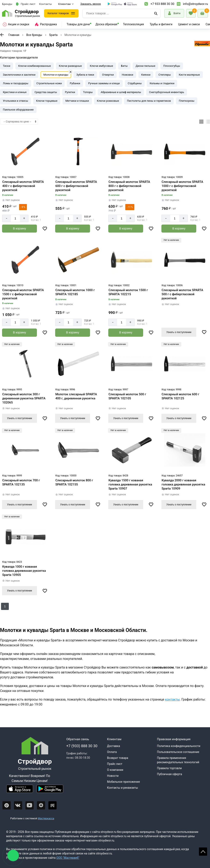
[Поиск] (156, 13)
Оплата (112, 752)
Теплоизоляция (134, 24)
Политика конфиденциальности (179, 746)
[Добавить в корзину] (19, 229)
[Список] (208, 122)
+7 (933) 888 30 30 (82, 746)
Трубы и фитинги (161, 24)
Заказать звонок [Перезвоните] (91, 4)
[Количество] (15, 218)
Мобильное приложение (123, 782)
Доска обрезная (106, 24)
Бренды (7, 4)
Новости (113, 776)
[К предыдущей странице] (2, 35)
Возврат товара (118, 758)
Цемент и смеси (189, 24)
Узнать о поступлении (179, 332)
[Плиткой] (201, 122)
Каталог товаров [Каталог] (59, 13)
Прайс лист (26, 4)
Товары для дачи (78, 24)
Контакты (46, 4)
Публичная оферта (169, 774)
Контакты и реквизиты (123, 788)
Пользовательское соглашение (178, 752)
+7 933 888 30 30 (162, 4)
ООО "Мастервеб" (68, 858)
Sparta (53, 35)
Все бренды (34, 35)
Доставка (114, 746)
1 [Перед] (5, 606)
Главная (14, 35)
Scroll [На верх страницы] (203, 852)
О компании (115, 770)
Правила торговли (169, 768)
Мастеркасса (46, 818)
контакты (172, 699)
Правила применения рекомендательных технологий (178, 760)
